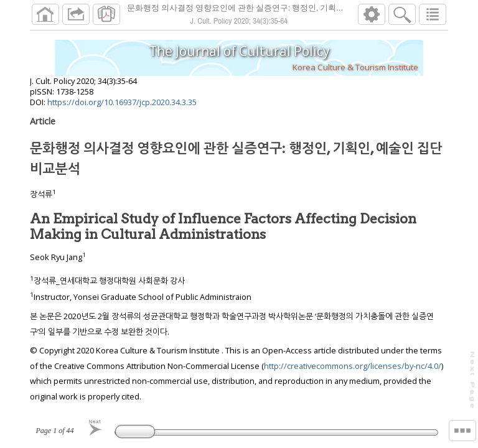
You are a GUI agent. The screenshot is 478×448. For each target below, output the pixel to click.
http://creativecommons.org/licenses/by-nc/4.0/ (353, 366)
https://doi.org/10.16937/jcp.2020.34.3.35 (122, 102)
